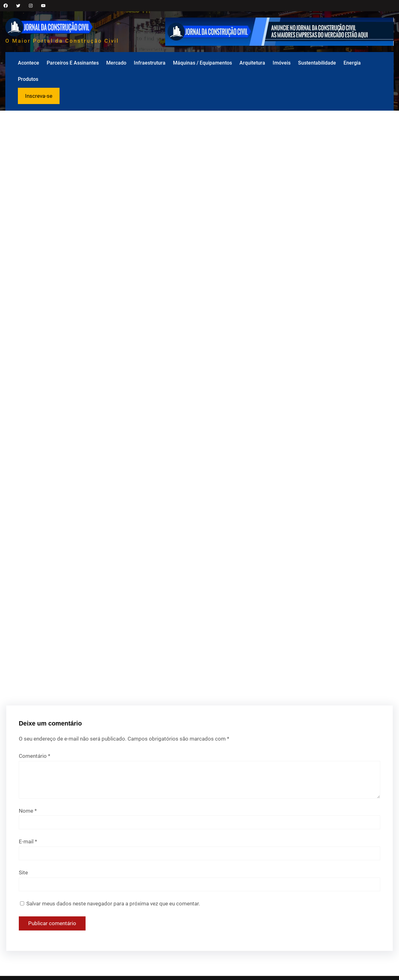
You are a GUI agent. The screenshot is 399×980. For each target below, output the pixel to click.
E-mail (28, 841)
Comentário (34, 756)
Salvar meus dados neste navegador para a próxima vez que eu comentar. (113, 904)
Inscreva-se (39, 96)
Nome (28, 811)
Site (23, 873)
